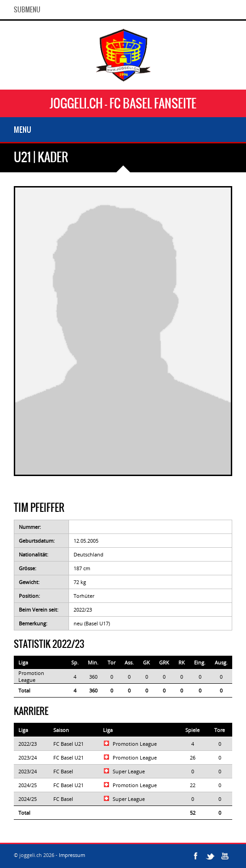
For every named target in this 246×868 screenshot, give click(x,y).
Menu (23, 130)
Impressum (72, 855)
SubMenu (27, 10)
